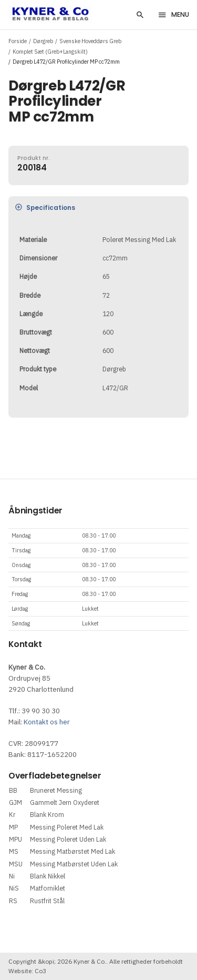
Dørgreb (43, 41)
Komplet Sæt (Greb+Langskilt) (50, 52)
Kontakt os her (47, 722)
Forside (18, 41)
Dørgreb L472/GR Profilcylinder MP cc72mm (66, 62)
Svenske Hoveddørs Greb (90, 41)
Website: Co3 (27, 971)
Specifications (45, 208)
